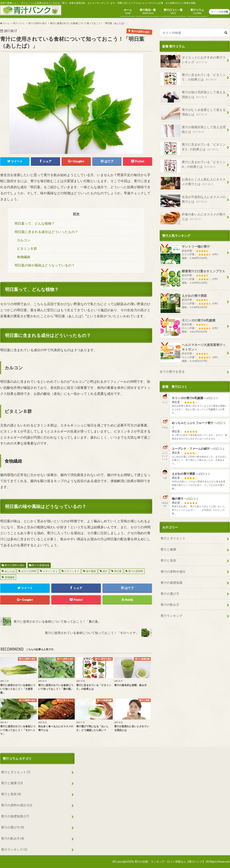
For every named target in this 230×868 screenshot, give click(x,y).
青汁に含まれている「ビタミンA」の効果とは (193, 166)
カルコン (24, 240)
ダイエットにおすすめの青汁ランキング (193, 61)
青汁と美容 (168, 560)
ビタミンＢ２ (72, 571)
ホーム (128, 11)
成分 (105, 571)
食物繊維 (24, 257)
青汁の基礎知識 (40, 565)
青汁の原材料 (136, 571)
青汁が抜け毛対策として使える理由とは (193, 96)
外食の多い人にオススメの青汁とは (193, 218)
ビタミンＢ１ (50, 571)
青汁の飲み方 (170, 604)
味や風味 (91, 571)
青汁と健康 (168, 549)
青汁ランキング (171, 616)
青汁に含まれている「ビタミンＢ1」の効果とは (193, 148)
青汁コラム (197, 11)
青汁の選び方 (170, 594)
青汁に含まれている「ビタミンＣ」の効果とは (193, 79)
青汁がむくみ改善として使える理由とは (193, 114)
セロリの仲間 (29, 571)
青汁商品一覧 (148, 11)
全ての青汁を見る (172, 371)
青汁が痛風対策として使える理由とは (193, 131)
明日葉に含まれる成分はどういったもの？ (46, 232)
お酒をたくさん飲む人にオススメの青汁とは (193, 183)
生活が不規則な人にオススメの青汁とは (193, 201)
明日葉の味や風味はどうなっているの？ (45, 265)
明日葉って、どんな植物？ (35, 223)
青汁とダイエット (173, 538)
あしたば (10, 571)
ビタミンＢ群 (27, 248)
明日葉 (118, 571)
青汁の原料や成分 (15, 565)
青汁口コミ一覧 (173, 11)
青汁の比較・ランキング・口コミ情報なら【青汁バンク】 (170, 862)
